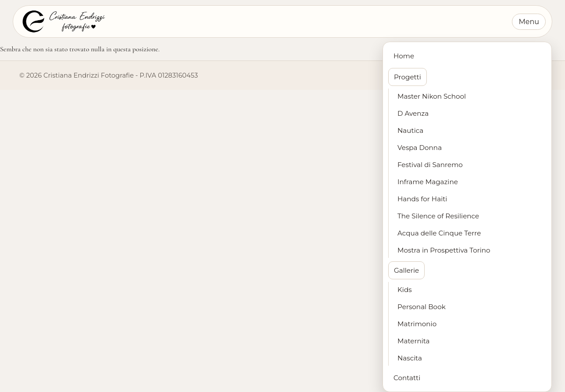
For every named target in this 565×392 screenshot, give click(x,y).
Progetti (408, 77)
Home (404, 56)
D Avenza (413, 113)
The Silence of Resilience (438, 216)
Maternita (414, 341)
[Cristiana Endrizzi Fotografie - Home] (63, 21)
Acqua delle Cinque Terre (439, 233)
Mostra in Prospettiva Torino (444, 250)
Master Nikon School (432, 96)
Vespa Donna (420, 148)
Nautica (410, 130)
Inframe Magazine (428, 182)
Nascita (410, 358)
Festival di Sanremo (430, 165)
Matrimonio (417, 324)
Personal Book (422, 307)
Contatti (407, 378)
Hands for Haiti (422, 199)
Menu (529, 22)
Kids (405, 290)
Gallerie (406, 270)
